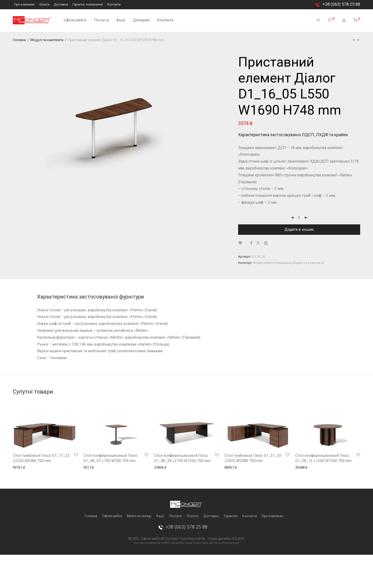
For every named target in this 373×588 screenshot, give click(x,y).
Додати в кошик (299, 229)
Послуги (101, 20)
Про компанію (25, 5)
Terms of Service (223, 543)
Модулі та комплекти (47, 40)
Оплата (44, 5)
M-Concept (170, 539)
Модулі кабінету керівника (272, 263)
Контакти (114, 5)
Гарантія (231, 516)
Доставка (61, 5)
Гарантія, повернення (88, 5)
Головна (19, 40)
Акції (121, 20)
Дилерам (141, 20)
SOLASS (238, 539)
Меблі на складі (139, 516)
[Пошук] (318, 20)
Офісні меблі (75, 20)
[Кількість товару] (299, 218)
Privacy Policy (201, 543)
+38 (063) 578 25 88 (341, 4)
